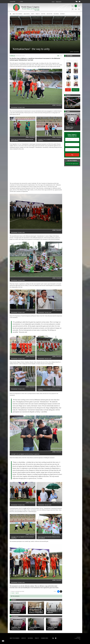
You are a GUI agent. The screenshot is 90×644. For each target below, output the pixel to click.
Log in (53, 1)
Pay (72, 155)
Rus (73, 6)
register (17, 593)
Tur (79, 6)
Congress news (44, 638)
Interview (62, 14)
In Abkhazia (13, 56)
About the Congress (18, 14)
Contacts (24, 638)
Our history (49, 14)
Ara (79, 9)
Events (33, 14)
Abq (76, 9)
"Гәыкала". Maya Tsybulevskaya (69, 128)
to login (12, 593)
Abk (73, 9)
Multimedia (56, 14)
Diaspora (43, 14)
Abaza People (27, 14)
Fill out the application (72, 164)
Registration (59, 1)
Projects (38, 14)
